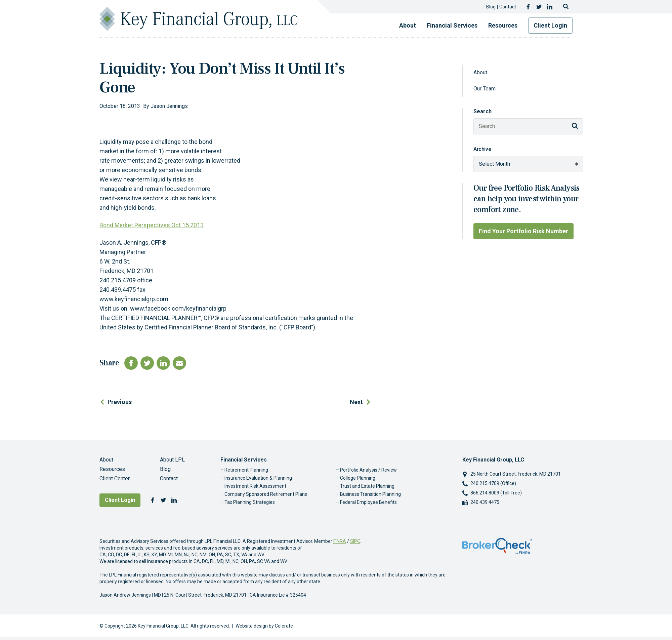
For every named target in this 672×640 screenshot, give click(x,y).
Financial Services (452, 25)
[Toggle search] (566, 7)
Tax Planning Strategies (250, 502)
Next (356, 402)
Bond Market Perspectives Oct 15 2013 (152, 225)
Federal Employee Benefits (368, 502)
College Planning (358, 478)
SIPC (355, 541)
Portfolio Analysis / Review (368, 470)
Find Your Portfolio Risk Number (523, 231)
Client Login (550, 25)
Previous (120, 402)
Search (482, 111)
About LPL (172, 460)
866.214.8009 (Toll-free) (496, 493)
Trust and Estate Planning (367, 486)
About (408, 25)
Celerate (284, 626)
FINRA (340, 541)
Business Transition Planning (370, 494)
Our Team (485, 89)
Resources (503, 25)
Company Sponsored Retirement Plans (266, 494)
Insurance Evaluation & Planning (258, 478)
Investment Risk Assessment (255, 486)
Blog (491, 7)
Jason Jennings (169, 106)
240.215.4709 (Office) (493, 483)
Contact (508, 7)
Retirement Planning (246, 470)
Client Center (115, 478)
